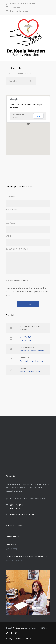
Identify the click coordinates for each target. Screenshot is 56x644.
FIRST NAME (11, 197)
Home (8, 73)
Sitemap (28, 639)
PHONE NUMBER (13, 210)
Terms (18, 639)
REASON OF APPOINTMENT (17, 249)
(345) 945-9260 (16, 7)
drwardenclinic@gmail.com (22, 11)
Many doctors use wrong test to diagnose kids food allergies (28, 556)
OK (38, 116)
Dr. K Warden (19, 628)
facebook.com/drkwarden (32, 361)
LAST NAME (10, 223)
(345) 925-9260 (26, 337)
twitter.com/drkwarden (30, 371)
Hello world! (11, 545)
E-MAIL (8, 236)
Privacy (9, 639)
